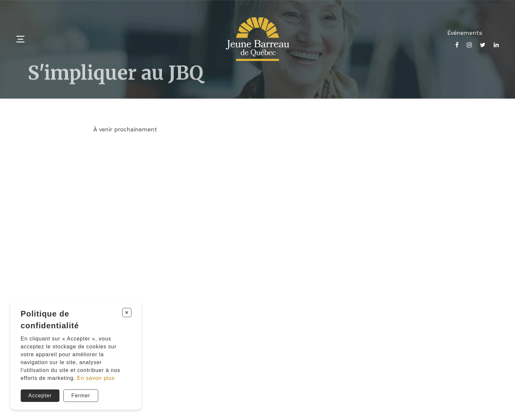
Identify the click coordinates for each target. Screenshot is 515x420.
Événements (465, 33)
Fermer (81, 396)
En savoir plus (96, 378)
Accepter (40, 396)
